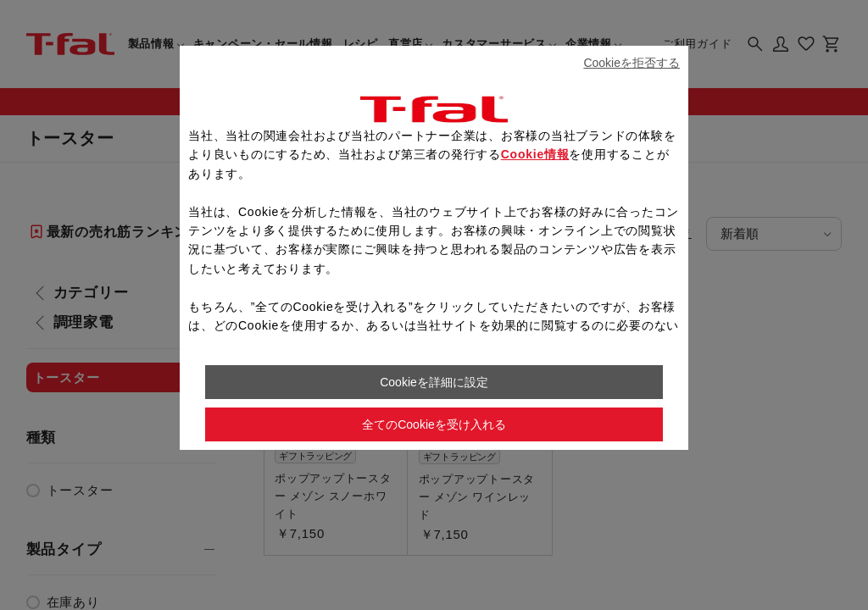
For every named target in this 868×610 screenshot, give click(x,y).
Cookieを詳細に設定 (434, 382)
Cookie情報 (535, 154)
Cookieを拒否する (632, 63)
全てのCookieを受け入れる (434, 424)
